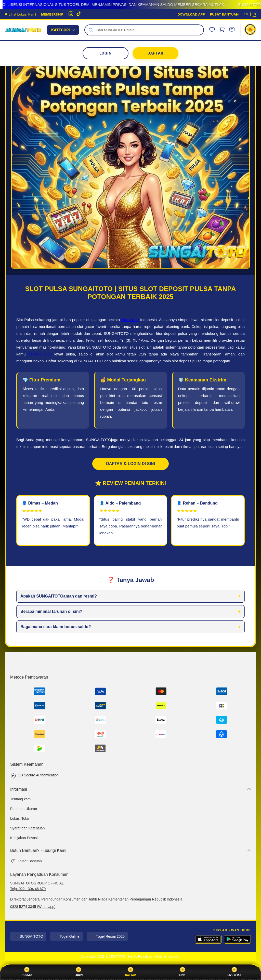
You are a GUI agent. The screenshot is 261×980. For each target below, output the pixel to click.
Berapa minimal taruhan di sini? (51, 611)
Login (79, 972)
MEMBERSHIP (52, 14)
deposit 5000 (40, 354)
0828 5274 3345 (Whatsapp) (33, 907)
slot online (130, 320)
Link (182, 972)
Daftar (130, 972)
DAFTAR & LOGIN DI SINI (130, 464)
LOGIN (106, 53)
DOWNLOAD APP (191, 14)
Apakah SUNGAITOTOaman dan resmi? (59, 596)
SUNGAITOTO (28, 936)
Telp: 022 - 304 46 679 (28, 889)
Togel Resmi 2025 (107, 936)
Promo (27, 972)
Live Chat (234, 972)
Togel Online (67, 936)
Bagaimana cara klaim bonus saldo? (56, 627)
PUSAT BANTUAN (224, 14)
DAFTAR (155, 53)
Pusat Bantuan (30, 861)
